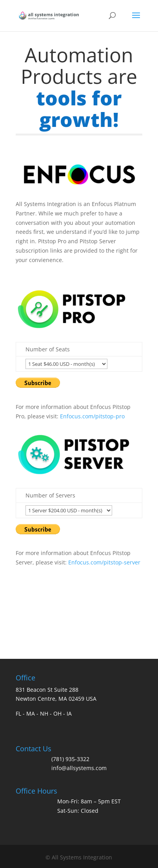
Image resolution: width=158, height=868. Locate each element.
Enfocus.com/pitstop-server (104, 562)
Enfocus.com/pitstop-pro (92, 416)
